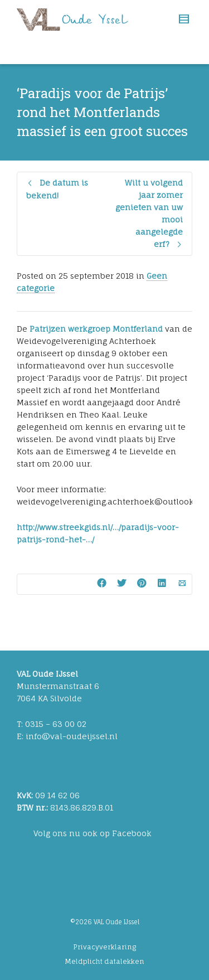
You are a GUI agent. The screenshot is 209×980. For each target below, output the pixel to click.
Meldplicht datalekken (104, 961)
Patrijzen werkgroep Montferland (96, 329)
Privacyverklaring (104, 947)
